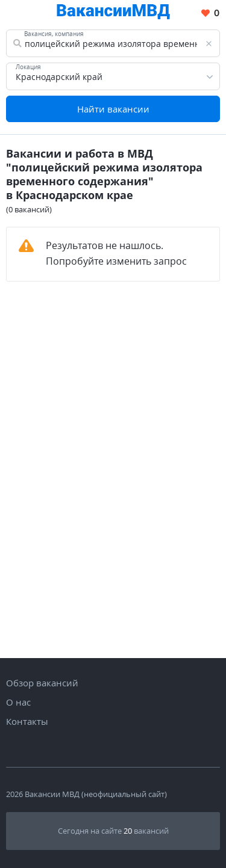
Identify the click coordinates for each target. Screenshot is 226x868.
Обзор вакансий (42, 683)
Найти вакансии (113, 109)
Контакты (27, 721)
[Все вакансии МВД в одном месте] (113, 14)
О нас (18, 702)
